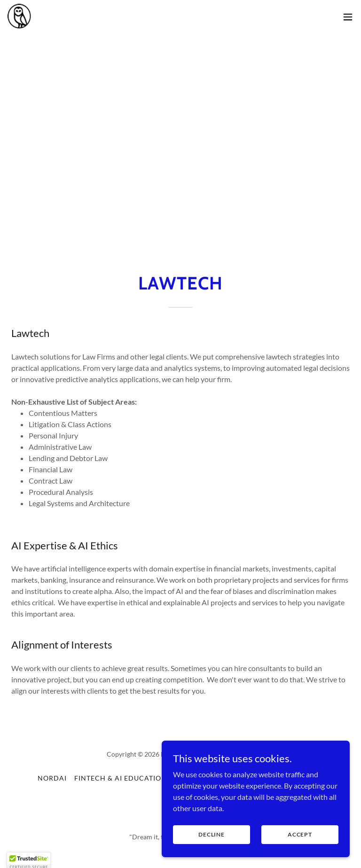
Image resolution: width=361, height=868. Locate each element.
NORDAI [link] (52, 778)
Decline (212, 854)
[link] (20, 17)
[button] (348, 17)
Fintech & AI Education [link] (121, 778)
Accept (300, 854)
